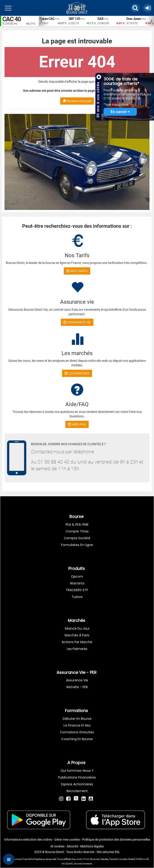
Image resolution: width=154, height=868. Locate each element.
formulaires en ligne (77, 545)
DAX (101, 19)
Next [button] (152, 21)
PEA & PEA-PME (77, 525)
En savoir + (120, 112)
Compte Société (77, 538)
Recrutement (77, 791)
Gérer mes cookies (67, 840)
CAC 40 (12, 19)
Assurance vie (77, 680)
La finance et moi (77, 725)
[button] (135, 8)
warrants (77, 583)
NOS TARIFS (77, 271)
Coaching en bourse (77, 739)
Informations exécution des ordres (28, 840)
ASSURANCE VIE (77, 322)
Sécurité (72, 846)
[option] (53, 21)
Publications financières (77, 777)
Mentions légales (92, 846)
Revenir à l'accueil (77, 101)
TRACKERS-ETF (77, 590)
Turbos (77, 597)
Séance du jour (77, 628)
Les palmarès (77, 649)
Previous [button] (41, 21)
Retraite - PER (77, 687)
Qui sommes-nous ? (77, 771)
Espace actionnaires (77, 784)
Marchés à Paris (77, 635)
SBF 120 (74, 19)
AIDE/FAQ (77, 424)
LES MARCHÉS (77, 373)
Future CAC (47, 19)
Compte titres (77, 531)
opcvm (77, 576)
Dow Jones (134, 19)
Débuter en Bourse (77, 719)
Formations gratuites (77, 732)
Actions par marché (77, 642)
